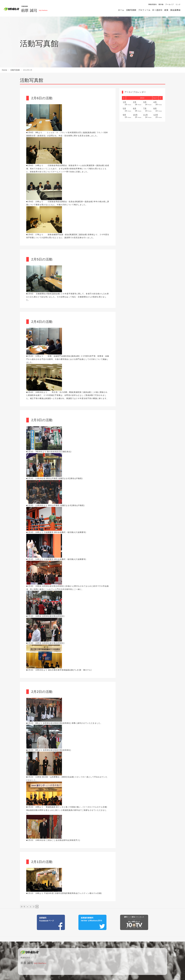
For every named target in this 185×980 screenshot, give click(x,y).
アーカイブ (170, 4)
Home (5, 70)
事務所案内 (153, 4)
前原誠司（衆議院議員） (34, 8)
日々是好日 (157, 10)
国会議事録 (175, 10)
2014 (142, 98)
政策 (166, 10)
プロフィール (144, 10)
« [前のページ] (28, 907)
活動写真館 (131, 10)
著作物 (161, 4)
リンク (178, 4)
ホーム (121, 10)
